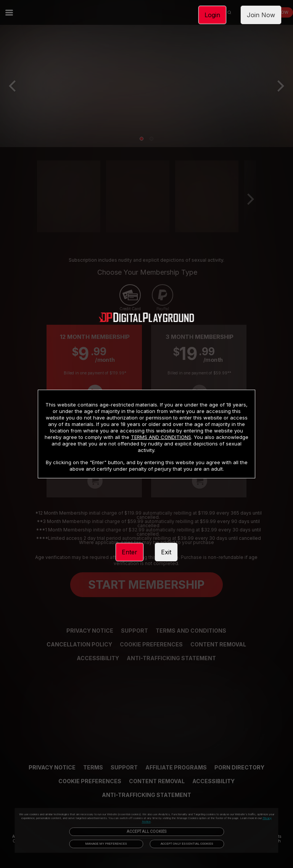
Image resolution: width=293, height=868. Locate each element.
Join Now (261, 15)
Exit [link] (166, 552)
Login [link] (212, 15)
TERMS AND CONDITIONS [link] (161, 437)
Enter (130, 552)
